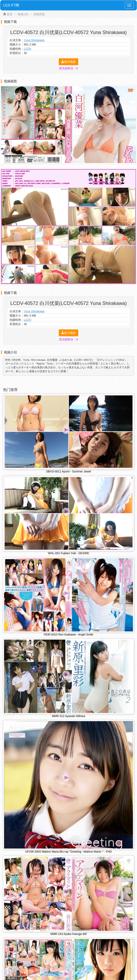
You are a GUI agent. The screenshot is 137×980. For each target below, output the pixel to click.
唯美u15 (23, 14)
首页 (10, 14)
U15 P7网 (11, 5)
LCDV (28, 49)
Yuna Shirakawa (34, 40)
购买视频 (68, 62)
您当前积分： (68, 68)
